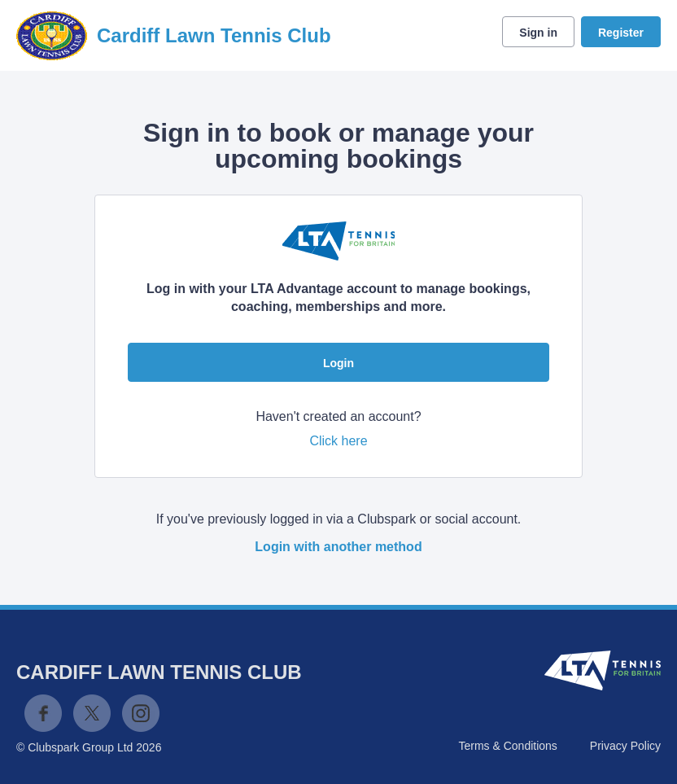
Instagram (141, 713)
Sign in (538, 33)
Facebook (43, 713)
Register (621, 33)
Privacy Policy (625, 746)
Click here (338, 441)
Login (338, 363)
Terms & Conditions (507, 746)
